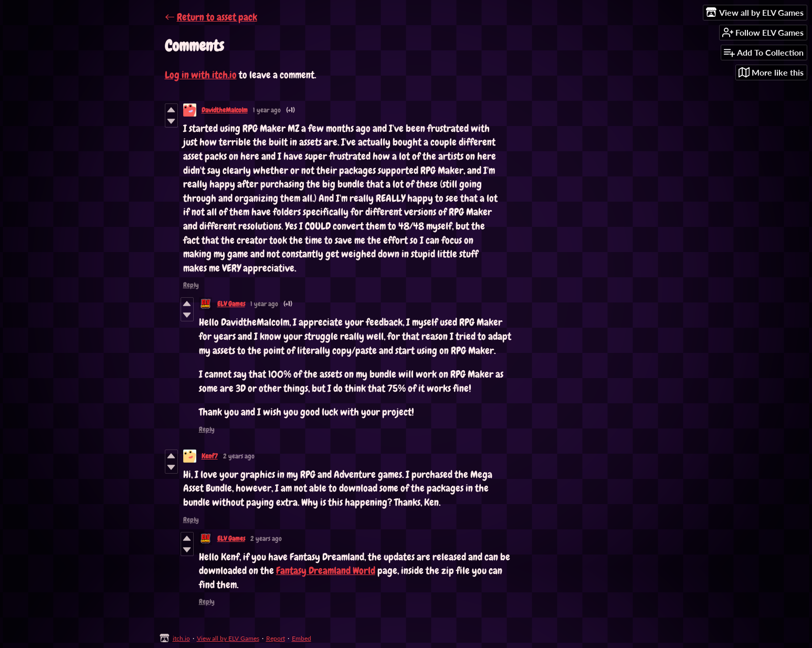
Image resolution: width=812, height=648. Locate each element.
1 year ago (267, 110)
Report (276, 638)
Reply (191, 285)
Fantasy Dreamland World (326, 571)
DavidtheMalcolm (225, 110)
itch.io (181, 638)
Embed (302, 638)
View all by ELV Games (228, 638)
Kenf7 (210, 456)
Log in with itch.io (201, 75)
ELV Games (231, 304)
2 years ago (239, 456)
